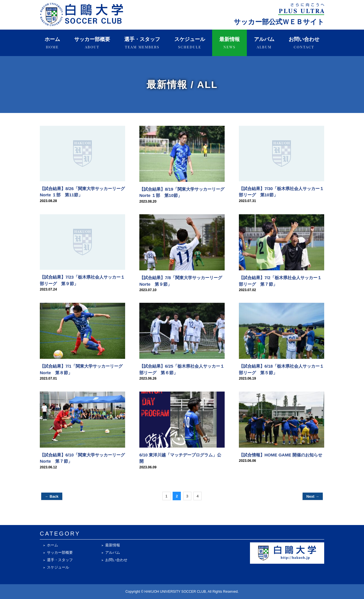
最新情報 (229, 43)
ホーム (52, 43)
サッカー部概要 (92, 43)
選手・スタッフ (142, 43)
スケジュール (190, 43)
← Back (52, 496)
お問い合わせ (304, 43)
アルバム (264, 43)
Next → (313, 496)
